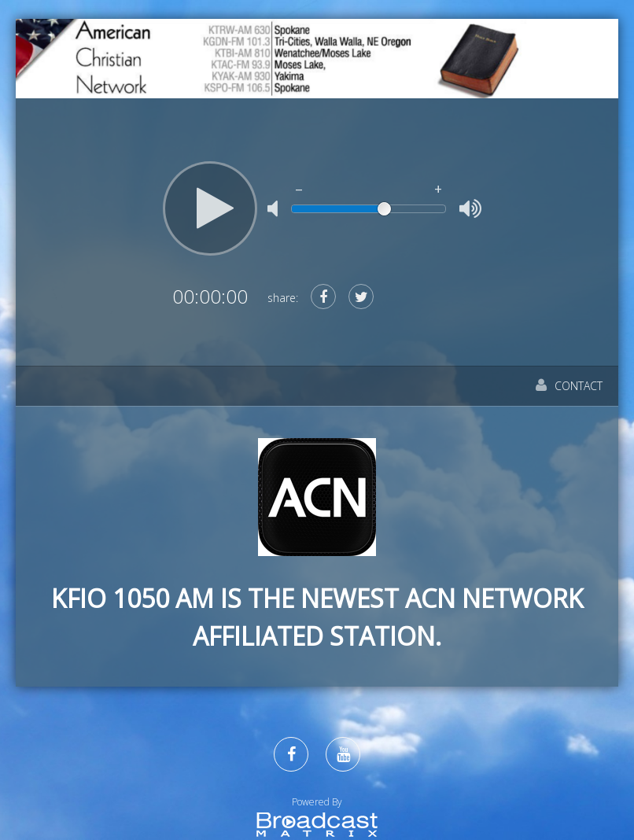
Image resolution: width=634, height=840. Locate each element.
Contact (569, 386)
